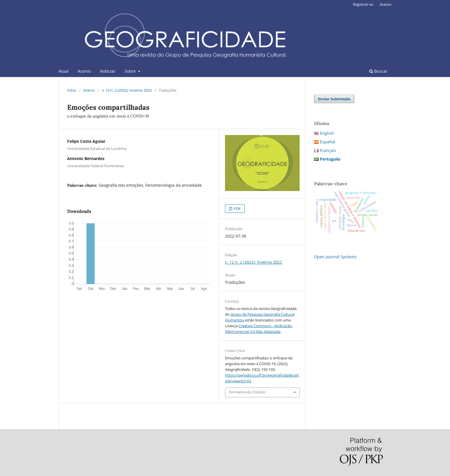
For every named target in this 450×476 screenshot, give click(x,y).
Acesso (386, 4)
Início (72, 90)
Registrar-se (363, 4)
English (327, 133)
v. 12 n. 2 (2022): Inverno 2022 (127, 90)
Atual (64, 71)
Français (328, 150)
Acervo (84, 71)
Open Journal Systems (335, 257)
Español (328, 142)
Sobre (131, 71)
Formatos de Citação (247, 392)
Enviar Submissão (334, 99)
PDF (237, 209)
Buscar (378, 71)
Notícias (108, 71)
